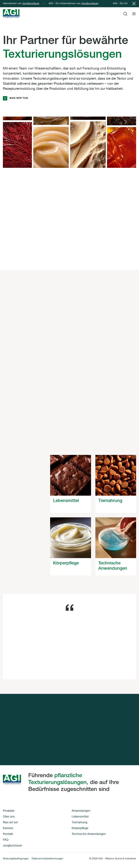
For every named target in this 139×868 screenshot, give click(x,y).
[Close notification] (134, 4)
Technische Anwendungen (89, 834)
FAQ (6, 840)
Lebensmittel (80, 817)
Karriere (8, 829)
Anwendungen (81, 811)
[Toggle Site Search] (125, 14)
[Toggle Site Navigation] (134, 14)
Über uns (9, 817)
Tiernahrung (79, 823)
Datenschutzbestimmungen (47, 859)
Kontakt (8, 834)
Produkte (9, 811)
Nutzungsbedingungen (16, 859)
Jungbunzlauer (33, 4)
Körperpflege (80, 829)
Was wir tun (15, 98)
